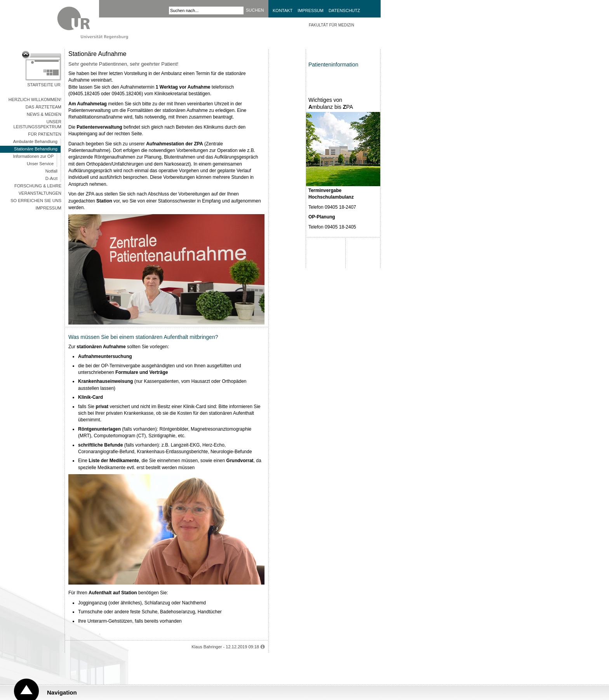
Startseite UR (44, 85)
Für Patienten (45, 134)
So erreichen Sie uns (36, 201)
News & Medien (44, 114)
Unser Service (40, 164)
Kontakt (283, 10)
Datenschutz (344, 10)
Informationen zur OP (33, 156)
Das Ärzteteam (43, 107)
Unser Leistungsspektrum (37, 124)
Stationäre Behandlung (36, 149)
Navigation (62, 692)
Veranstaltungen (40, 193)
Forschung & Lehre (38, 186)
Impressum (311, 10)
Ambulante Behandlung (35, 141)
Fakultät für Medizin (331, 25)
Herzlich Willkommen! (35, 100)
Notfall (51, 171)
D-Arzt (51, 178)
